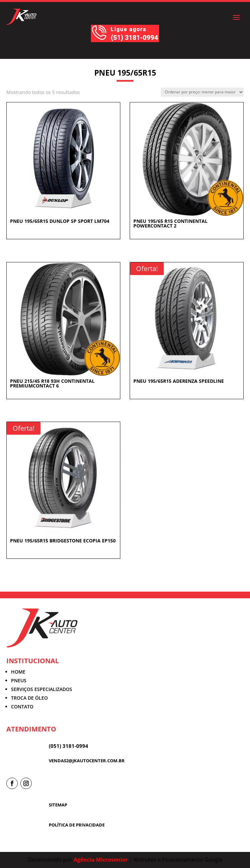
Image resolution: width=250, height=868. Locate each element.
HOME (18, 672)
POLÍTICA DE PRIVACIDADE (77, 825)
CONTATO (22, 707)
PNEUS (19, 680)
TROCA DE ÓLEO (29, 698)
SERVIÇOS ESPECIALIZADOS (42, 689)
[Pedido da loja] (202, 92)
